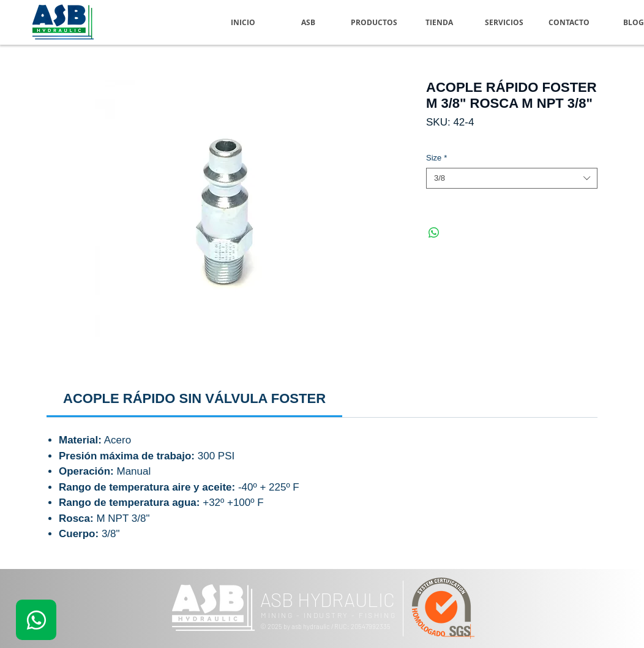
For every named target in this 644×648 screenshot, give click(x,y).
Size (436, 158)
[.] (36, 620)
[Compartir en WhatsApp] (434, 233)
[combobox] (512, 178)
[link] (194, 398)
